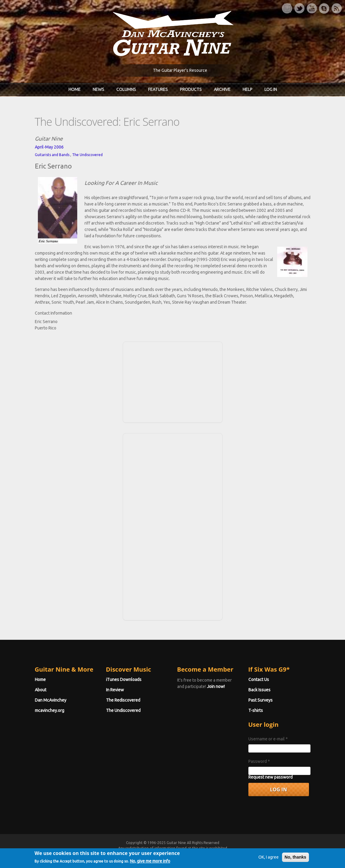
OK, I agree (269, 859)
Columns (126, 89)
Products (191, 89)
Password (259, 761)
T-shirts (256, 710)
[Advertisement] (173, 381)
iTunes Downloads (124, 679)
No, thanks (296, 859)
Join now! (216, 686)
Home (75, 89)
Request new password (270, 777)
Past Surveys (260, 700)
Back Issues (259, 690)
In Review (115, 690)
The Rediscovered (123, 700)
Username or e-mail (268, 739)
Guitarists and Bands (52, 155)
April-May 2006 (49, 147)
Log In (271, 89)
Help (247, 89)
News (98, 89)
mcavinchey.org (50, 710)
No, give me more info (150, 863)
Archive (222, 89)
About (41, 690)
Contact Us (259, 679)
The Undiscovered (87, 155)
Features (158, 89)
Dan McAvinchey (51, 700)
